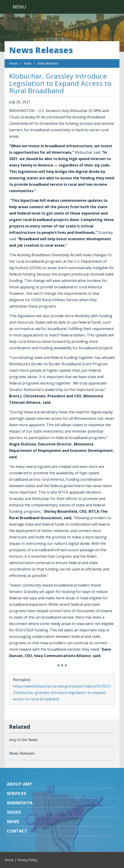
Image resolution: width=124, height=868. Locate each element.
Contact (17, 831)
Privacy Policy (27, 860)
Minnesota (20, 803)
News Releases (41, 50)
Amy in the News (23, 740)
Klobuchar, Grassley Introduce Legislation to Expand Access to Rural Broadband (60, 83)
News (28, 63)
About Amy (19, 784)
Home (13, 63)
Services (16, 793)
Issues (14, 812)
